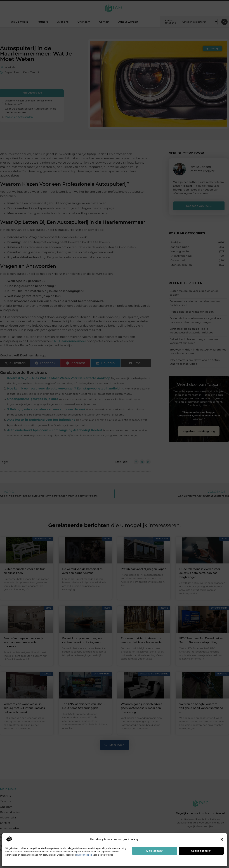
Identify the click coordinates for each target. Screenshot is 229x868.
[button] (222, 839)
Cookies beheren (201, 851)
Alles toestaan (155, 851)
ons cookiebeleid (84, 855)
